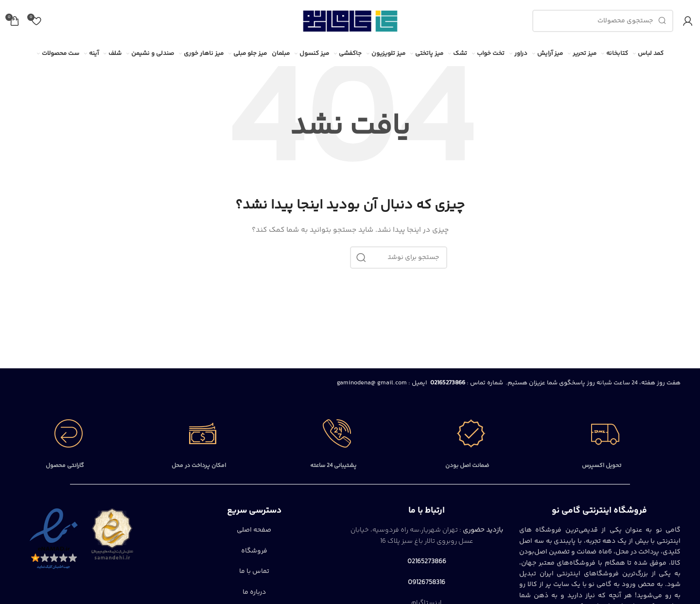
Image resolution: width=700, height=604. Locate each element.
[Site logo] (350, 21)
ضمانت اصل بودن (467, 466)
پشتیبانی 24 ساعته (333, 466)
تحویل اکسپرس (602, 466)
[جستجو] (603, 21)
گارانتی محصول (65, 466)
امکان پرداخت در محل (199, 466)
